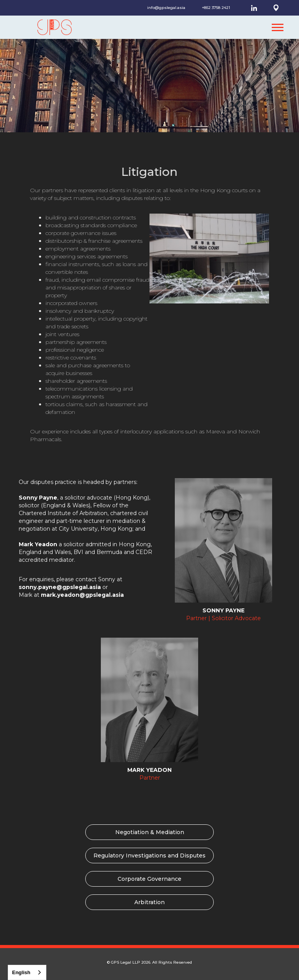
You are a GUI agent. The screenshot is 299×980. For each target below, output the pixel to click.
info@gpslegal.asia (166, 8)
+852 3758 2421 (216, 8)
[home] (49, 27)
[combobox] (27, 972)
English (21, 972)
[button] (278, 27)
